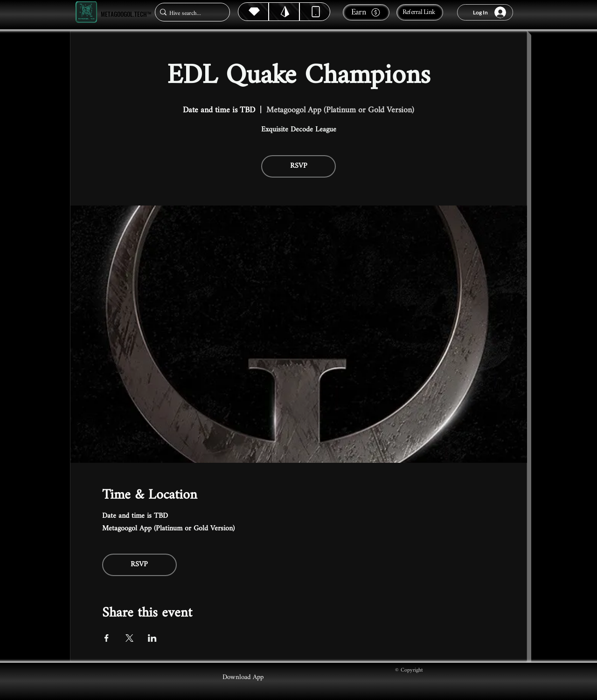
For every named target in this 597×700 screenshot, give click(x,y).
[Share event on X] (129, 638)
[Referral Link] (420, 12)
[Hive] (253, 12)
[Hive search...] (190, 13)
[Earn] (366, 12)
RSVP (299, 166)
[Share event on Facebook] (107, 638)
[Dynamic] (315, 12)
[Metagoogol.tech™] (86, 12)
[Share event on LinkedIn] (152, 638)
